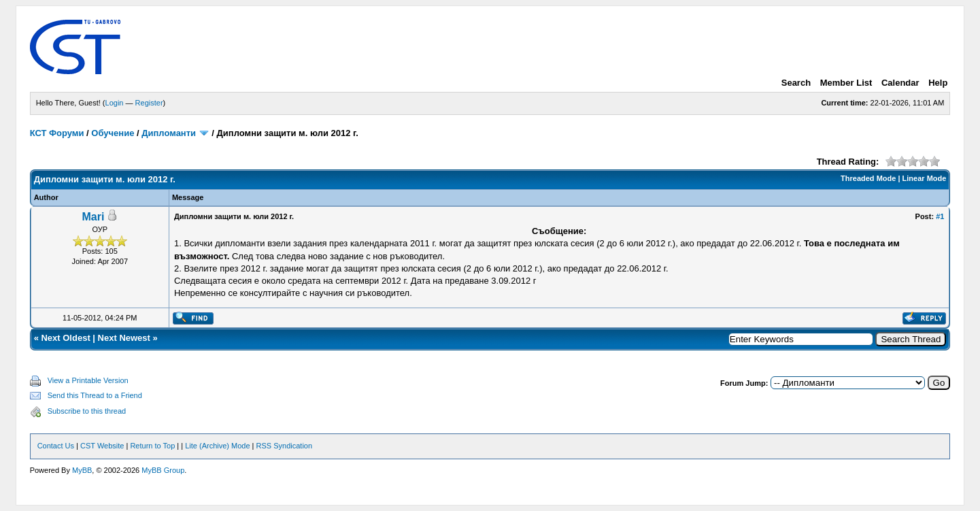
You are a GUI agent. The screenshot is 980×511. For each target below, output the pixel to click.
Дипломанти (169, 133)
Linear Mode (925, 178)
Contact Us (56, 446)
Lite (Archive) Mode (217, 446)
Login (115, 103)
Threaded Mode (868, 178)
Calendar (900, 83)
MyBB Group (163, 470)
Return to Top (152, 446)
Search (796, 83)
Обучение (113, 133)
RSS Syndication (285, 446)
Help (938, 83)
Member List (846, 83)
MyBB (82, 470)
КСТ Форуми (57, 133)
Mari (94, 217)
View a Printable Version (88, 380)
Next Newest (124, 338)
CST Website (102, 446)
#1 (940, 216)
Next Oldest (65, 338)
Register (149, 103)
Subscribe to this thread (87, 411)
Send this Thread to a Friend (95, 395)
